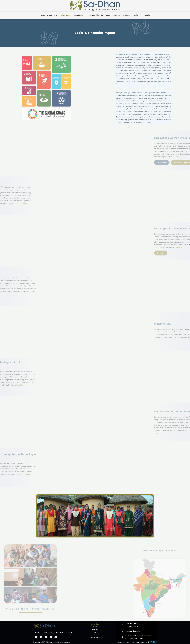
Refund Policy (95, 638)
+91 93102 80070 (132, 626)
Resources (80, 15)
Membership (94, 15)
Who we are (52, 15)
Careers (128, 15)
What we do (66, 15)
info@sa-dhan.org (133, 631)
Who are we (48, 632)
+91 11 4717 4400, (132, 623)
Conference (105, 15)
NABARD (95, 629)
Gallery (138, 15)
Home (43, 15)
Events (117, 15)
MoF (95, 635)
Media (147, 15)
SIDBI (95, 627)
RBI (95, 632)
